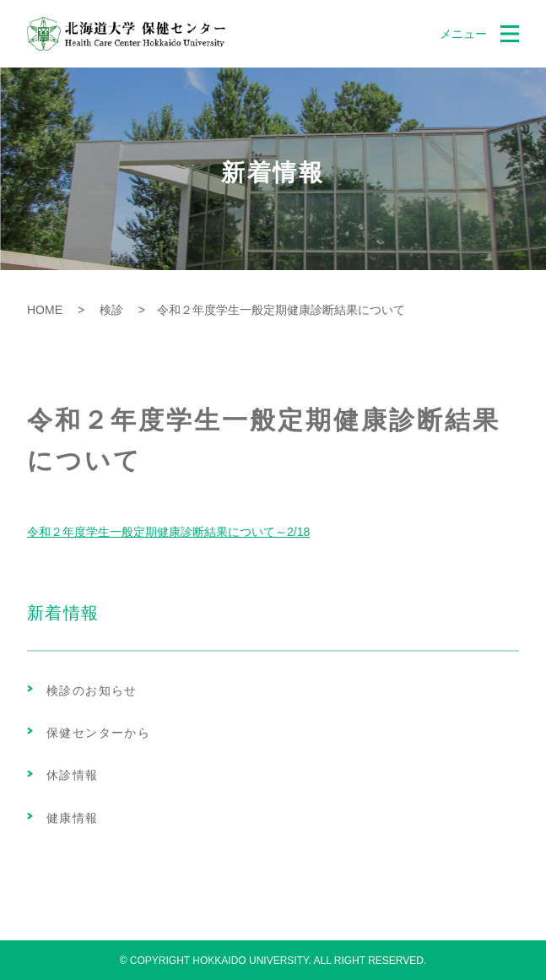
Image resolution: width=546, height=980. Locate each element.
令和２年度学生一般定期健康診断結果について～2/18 (168, 532)
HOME (45, 310)
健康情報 (73, 818)
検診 (105, 310)
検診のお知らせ (92, 690)
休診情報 (73, 775)
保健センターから (98, 733)
